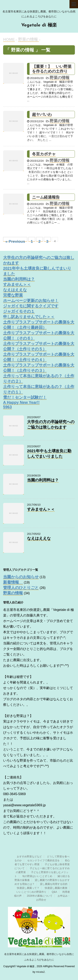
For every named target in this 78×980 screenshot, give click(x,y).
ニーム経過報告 (46, 197)
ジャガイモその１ (19, 311)
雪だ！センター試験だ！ (25, 397)
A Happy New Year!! (21, 402)
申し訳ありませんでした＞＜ (29, 317)
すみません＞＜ (17, 284)
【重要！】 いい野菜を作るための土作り (52, 69)
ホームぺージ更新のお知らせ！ (31, 301)
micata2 (40, 972)
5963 (7, 407)
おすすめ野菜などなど (29, 857)
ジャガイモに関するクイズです (31, 306)
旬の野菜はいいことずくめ (37, 876)
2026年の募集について (40, 896)
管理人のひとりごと (21, 588)
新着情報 (13, 582)
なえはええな (15, 290)
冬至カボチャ (44, 154)
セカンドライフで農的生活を (43, 860)
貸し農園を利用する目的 (54, 884)
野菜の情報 (60, 78)
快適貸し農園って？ (28, 888)
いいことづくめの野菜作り (31, 892)
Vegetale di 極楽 (39, 25)
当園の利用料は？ (19, 279)
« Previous (15, 240)
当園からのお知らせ (21, 577)
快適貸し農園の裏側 (56, 888)
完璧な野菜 (13, 295)
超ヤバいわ (42, 114)
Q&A (54, 892)
